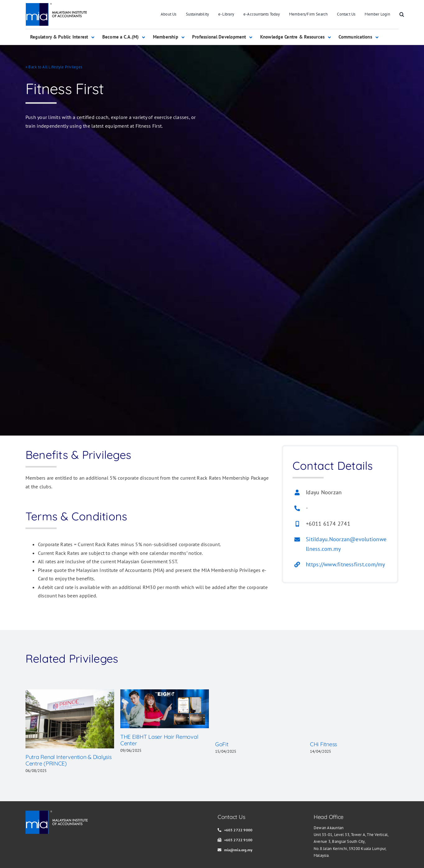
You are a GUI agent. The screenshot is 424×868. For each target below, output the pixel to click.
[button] (402, 15)
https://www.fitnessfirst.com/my (345, 564)
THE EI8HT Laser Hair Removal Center (159, 740)
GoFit (222, 744)
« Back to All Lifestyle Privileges (54, 67)
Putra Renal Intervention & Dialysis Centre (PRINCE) (69, 760)
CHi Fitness (323, 744)
